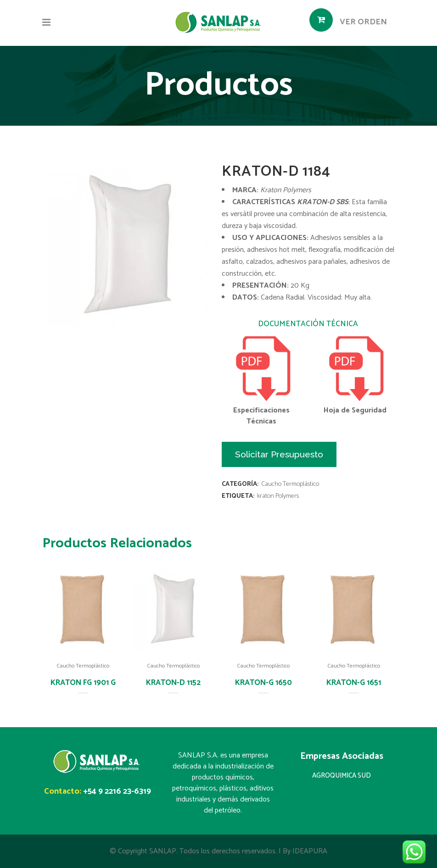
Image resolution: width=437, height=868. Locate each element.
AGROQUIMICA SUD (342, 776)
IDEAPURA (310, 851)
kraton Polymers (278, 496)
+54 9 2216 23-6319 (117, 791)
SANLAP (163, 851)
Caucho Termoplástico (290, 484)
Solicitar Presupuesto (279, 454)
